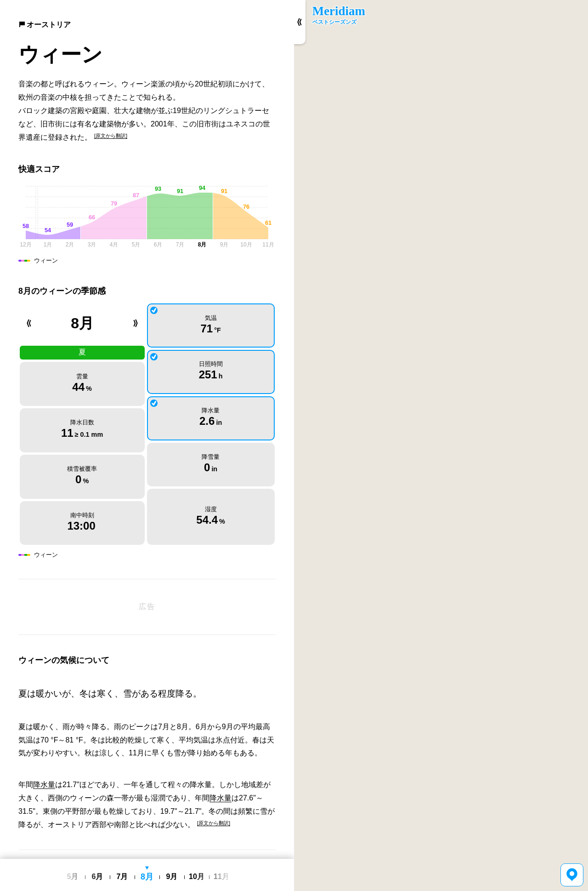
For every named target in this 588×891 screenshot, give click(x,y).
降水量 (44, 726)
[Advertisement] (147, 548)
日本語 (145, 853)
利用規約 (169, 852)
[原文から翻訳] (111, 136)
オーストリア (45, 25)
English (123, 853)
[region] (441, 445)
